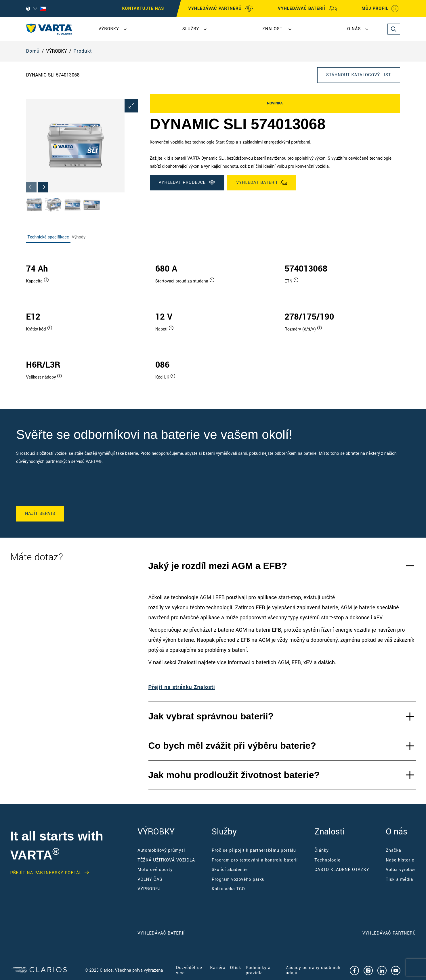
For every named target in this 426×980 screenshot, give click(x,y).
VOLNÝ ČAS (150, 879)
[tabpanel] (213, 321)
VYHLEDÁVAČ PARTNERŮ (221, 9)
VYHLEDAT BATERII (262, 183)
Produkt (83, 51)
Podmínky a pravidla (258, 970)
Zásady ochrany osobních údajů (313, 970)
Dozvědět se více (189, 970)
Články (322, 850)
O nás (354, 29)
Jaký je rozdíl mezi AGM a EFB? (218, 566)
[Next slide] (43, 187)
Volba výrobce (401, 870)
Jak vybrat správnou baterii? (211, 716)
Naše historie (400, 860)
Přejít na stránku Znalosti (182, 687)
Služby (191, 29)
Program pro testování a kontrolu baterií (255, 860)
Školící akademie (230, 870)
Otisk (236, 968)
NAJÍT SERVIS (40, 514)
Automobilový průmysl (161, 850)
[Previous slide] (31, 187)
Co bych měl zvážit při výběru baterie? (232, 746)
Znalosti (273, 29)
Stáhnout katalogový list (359, 75)
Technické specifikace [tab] (48, 237)
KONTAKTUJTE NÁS (143, 8)
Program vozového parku (238, 879)
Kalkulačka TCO (228, 889)
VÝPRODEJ (149, 889)
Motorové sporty (155, 870)
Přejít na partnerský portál (46, 873)
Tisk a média (399, 879)
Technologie (327, 860)
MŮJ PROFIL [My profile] (380, 9)
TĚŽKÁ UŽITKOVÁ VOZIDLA (166, 860)
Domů (33, 51)
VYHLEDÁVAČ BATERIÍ (307, 9)
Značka (393, 850)
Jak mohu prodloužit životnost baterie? (234, 775)
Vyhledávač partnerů (389, 933)
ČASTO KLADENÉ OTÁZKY (342, 870)
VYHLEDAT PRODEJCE (187, 183)
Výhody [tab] (79, 237)
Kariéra (218, 968)
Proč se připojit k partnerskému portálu (254, 850)
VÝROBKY (109, 29)
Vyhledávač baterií (161, 933)
